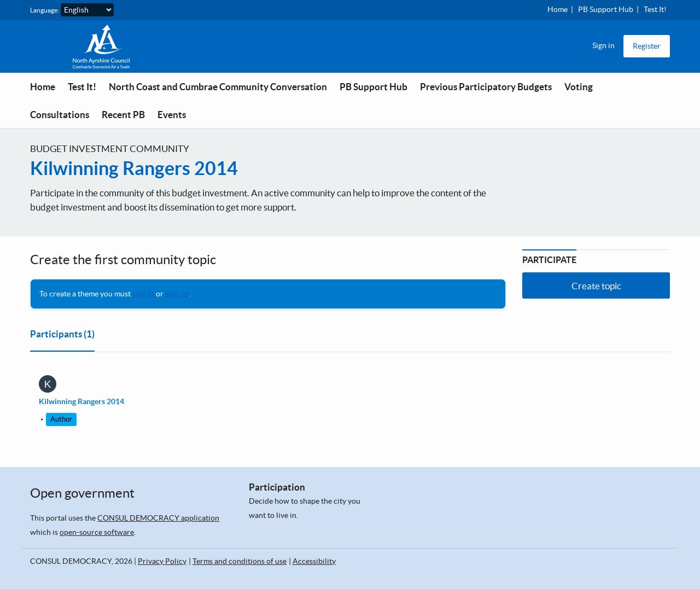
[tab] (62, 336)
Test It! (655, 9)
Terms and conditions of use (240, 561)
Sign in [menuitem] (603, 45)
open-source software (97, 532)
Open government (82, 493)
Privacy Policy (162, 561)
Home (558, 9)
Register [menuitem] (647, 46)
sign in (143, 294)
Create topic (596, 286)
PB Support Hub (606, 9)
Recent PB (123, 115)
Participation (277, 487)
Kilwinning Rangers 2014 (134, 168)
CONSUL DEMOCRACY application (158, 518)
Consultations (60, 115)
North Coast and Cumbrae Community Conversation (218, 87)
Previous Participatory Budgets (486, 87)
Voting (579, 87)
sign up (177, 294)
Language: (45, 10)
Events (172, 115)
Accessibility (314, 561)
